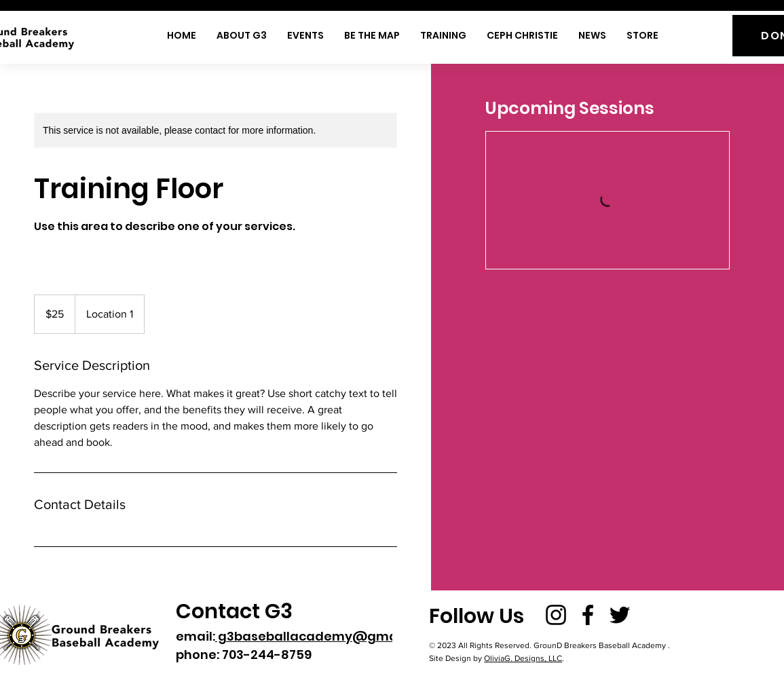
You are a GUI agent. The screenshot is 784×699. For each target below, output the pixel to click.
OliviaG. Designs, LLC (523, 658)
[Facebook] (588, 615)
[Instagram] (556, 615)
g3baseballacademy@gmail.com (325, 636)
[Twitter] (620, 615)
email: (195, 636)
